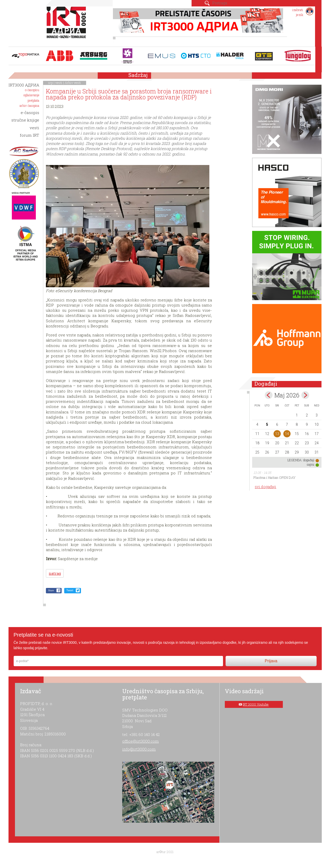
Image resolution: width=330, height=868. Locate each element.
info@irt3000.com (139, 749)
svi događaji (265, 487)
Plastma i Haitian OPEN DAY (274, 478)
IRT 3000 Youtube (256, 704)
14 (287, 434)
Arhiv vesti (73, 83)
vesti (59, 83)
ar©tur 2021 (165, 852)
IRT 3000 (67, 25)
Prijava (271, 661)
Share (51, 590)
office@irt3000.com (141, 741)
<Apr (269, 395)
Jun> (305, 395)
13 (277, 434)
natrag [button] (55, 573)
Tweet (70, 590)
